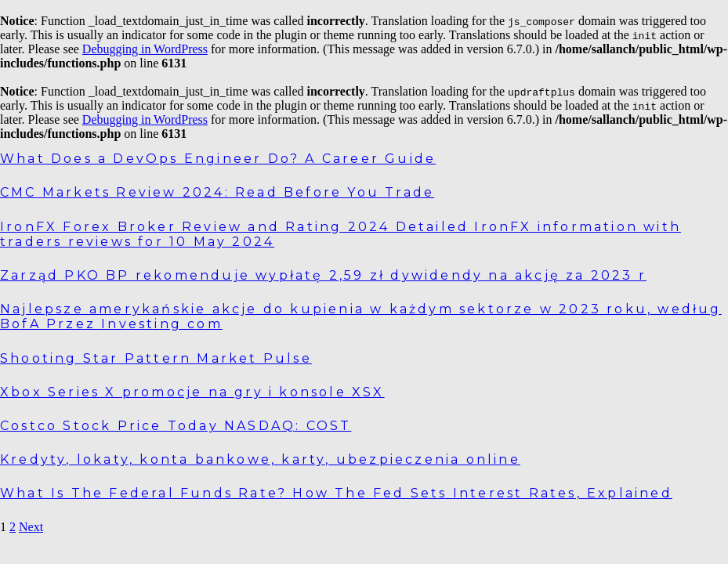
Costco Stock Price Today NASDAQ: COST (176, 426)
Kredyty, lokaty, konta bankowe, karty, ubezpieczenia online (260, 459)
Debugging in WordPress (145, 49)
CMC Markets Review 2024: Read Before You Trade (217, 192)
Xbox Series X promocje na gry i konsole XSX (192, 392)
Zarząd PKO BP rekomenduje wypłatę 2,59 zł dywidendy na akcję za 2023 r (323, 275)
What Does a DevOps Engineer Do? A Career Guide (218, 159)
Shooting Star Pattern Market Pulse (156, 358)
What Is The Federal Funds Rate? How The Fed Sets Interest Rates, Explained (336, 493)
